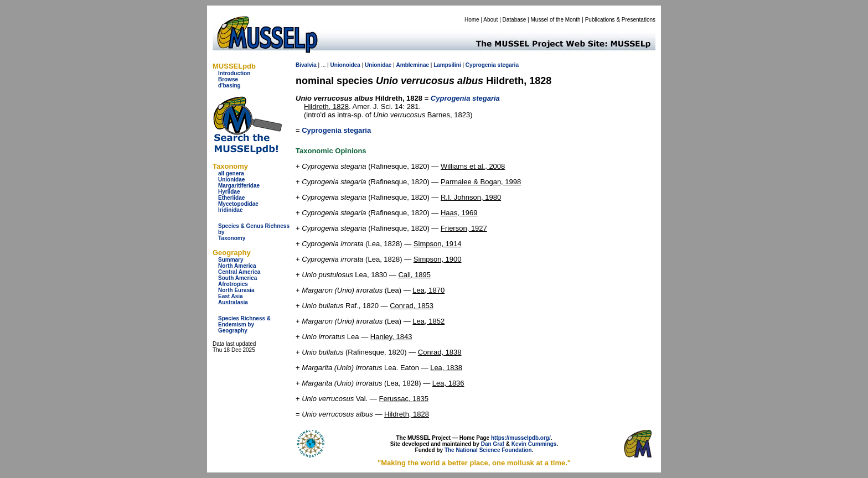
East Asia (231, 296)
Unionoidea (345, 65)
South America (237, 278)
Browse (228, 79)
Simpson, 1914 (438, 244)
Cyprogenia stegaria (336, 130)
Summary (231, 260)
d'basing (229, 85)
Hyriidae (229, 192)
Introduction (234, 73)
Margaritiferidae (239, 186)
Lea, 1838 (446, 368)
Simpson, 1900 (438, 259)
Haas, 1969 (459, 213)
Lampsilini (447, 65)
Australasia (233, 302)
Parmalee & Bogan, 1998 (481, 182)
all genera (231, 173)
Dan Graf (493, 444)
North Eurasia (236, 290)
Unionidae (231, 180)
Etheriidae (231, 198)
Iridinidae (230, 210)
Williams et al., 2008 (473, 166)
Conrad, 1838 (440, 352)
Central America (239, 272)
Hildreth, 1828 (326, 106)
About (490, 20)
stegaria (508, 65)
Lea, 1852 (428, 321)
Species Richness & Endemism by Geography (244, 324)
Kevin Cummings (534, 444)
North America (237, 266)
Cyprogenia (481, 65)
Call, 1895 (414, 275)
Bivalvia (306, 65)
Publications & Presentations (620, 20)
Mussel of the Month (556, 20)
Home (472, 20)
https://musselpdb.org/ (521, 438)
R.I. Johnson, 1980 (471, 197)
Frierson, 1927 (464, 228)
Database (515, 20)
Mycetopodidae (238, 204)
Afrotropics (233, 284)
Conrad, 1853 (412, 306)
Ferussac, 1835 (404, 399)
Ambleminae (413, 65)
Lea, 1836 (448, 383)
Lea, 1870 (428, 290)
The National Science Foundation (488, 450)
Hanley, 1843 (391, 337)
